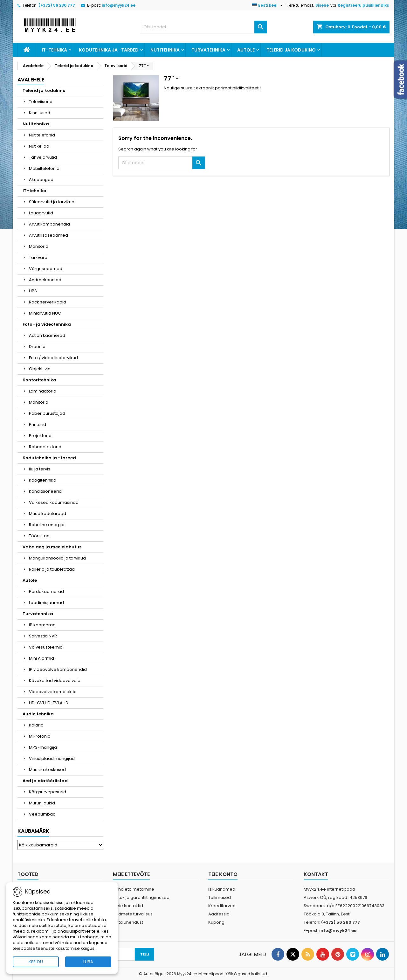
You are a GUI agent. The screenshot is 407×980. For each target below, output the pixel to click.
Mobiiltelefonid (44, 168)
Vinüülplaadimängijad (52, 758)
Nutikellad (39, 146)
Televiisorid (41, 102)
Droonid (37, 347)
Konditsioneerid (45, 491)
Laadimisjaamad (46, 603)
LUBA (88, 962)
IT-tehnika (54, 50)
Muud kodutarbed (48, 514)
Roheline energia (47, 525)
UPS (33, 291)
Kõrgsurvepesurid (48, 792)
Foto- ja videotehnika (47, 324)
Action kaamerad (47, 335)
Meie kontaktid (128, 906)
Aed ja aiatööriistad (45, 781)
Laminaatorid (43, 391)
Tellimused (220, 897)
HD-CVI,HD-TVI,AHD (49, 703)
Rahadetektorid (45, 447)
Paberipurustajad (47, 413)
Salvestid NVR (43, 636)
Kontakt (316, 874)
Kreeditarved (222, 906)
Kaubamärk (33, 831)
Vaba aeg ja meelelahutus (52, 547)
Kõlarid (36, 725)
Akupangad (41, 180)
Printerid (38, 424)
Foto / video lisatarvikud (53, 358)
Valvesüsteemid (46, 647)
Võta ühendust (128, 922)
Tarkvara (38, 257)
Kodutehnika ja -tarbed (109, 50)
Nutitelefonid (42, 135)
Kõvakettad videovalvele (55, 681)
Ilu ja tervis (40, 469)
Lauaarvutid (41, 213)
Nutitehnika (165, 50)
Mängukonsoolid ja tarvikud (57, 558)
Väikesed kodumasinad (54, 502)
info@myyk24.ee (119, 5)
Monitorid (39, 246)
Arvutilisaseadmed (48, 235)
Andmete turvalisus (133, 914)
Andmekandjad (45, 280)
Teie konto (223, 874)
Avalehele (31, 80)
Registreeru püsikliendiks (363, 5)
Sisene (322, 5)
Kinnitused (40, 113)
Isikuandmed (222, 889)
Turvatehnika (208, 50)
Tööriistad (39, 536)
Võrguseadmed (46, 269)
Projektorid (40, 436)
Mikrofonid (40, 736)
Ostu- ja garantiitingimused (141, 897)
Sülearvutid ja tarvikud (52, 202)
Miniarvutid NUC (45, 313)
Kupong (216, 922)
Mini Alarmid (41, 658)
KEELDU (36, 962)
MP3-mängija (43, 747)
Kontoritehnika (39, 380)
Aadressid (219, 914)
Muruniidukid (42, 803)
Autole (246, 50)
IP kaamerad (42, 625)
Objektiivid (40, 369)
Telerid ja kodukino (291, 50)
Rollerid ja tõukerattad (52, 569)
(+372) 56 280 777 (57, 5)
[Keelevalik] (268, 5)
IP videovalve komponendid (58, 669)
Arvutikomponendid (49, 224)
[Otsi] (203, 27)
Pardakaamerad (46, 591)
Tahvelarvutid (43, 157)
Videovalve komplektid (53, 692)
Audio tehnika (38, 714)
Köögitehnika (43, 480)
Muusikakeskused (47, 770)
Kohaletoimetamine (134, 889)
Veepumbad (42, 814)
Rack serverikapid (48, 302)
